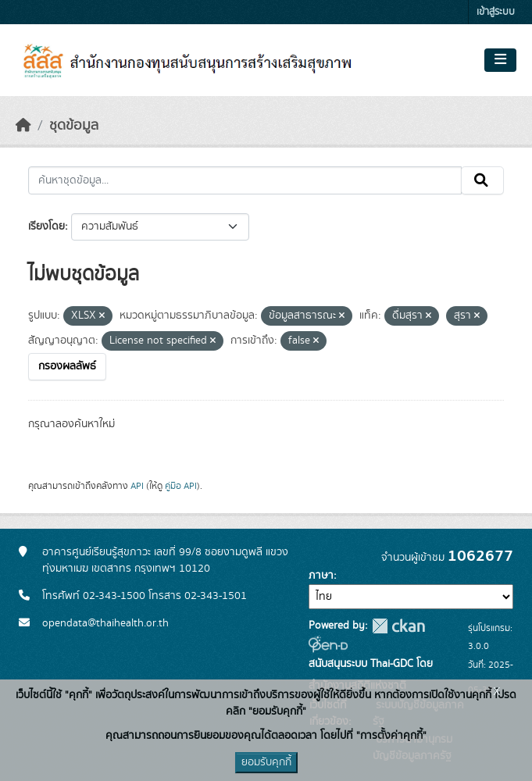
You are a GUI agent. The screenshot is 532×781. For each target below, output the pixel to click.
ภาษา (321, 576)
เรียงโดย (46, 226)
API (137, 486)
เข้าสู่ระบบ (496, 12)
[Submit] (482, 180)
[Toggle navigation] (500, 60)
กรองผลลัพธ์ (67, 366)
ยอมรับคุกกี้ (266, 762)
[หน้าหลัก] (23, 126)
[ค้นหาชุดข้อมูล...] (245, 180)
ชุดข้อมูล (74, 126)
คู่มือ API (181, 486)
